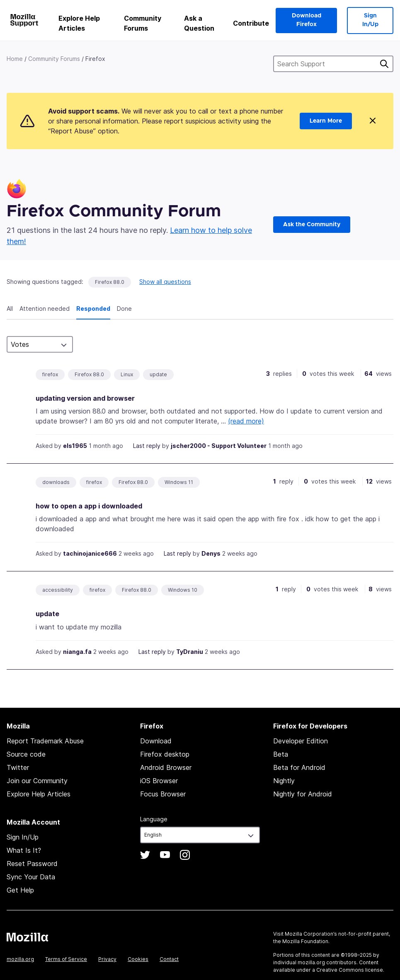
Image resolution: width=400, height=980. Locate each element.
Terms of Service (66, 959)
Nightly (284, 781)
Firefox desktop (165, 754)
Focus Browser (163, 794)
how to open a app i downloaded (89, 506)
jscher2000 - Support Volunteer (219, 446)
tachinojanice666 (90, 553)
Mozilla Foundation (305, 941)
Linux (127, 374)
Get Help (20, 890)
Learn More (326, 121)
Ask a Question (199, 23)
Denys (211, 553)
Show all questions (165, 282)
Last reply (147, 446)
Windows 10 (183, 590)
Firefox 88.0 (110, 282)
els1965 (75, 446)
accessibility (58, 590)
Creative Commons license (350, 970)
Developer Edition (301, 741)
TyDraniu (190, 652)
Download (156, 741)
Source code (26, 754)
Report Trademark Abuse (45, 741)
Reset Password (32, 864)
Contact (169, 959)
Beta (281, 754)
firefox (50, 374)
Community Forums (143, 23)
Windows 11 (179, 482)
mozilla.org (20, 959)
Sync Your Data (31, 877)
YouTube (165, 855)
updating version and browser (85, 398)
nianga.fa (77, 652)
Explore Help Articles (79, 23)
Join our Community (37, 781)
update (158, 374)
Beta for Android (299, 767)
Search (384, 64)
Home (15, 59)
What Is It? (24, 850)
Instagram (185, 855)
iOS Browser (159, 781)
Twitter (18, 767)
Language (154, 819)
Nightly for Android (303, 794)
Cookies (138, 959)
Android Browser (166, 767)
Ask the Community (312, 225)
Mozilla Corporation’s (311, 934)
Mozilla (27, 937)
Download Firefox (307, 20)
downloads (56, 482)
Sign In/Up (370, 20)
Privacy (107, 959)
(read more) (246, 421)
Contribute (251, 23)
